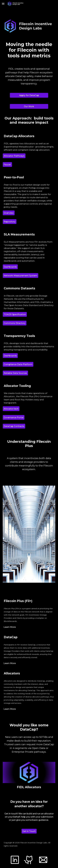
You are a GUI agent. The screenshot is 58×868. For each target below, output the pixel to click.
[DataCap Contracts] (14, 426)
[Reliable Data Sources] (15, 373)
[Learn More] (10, 627)
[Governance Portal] (14, 417)
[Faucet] (7, 165)
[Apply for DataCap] (29, 95)
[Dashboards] (10, 267)
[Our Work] (29, 106)
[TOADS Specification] (15, 314)
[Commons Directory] (15, 323)
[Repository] (10, 222)
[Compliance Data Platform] (18, 364)
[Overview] (9, 213)
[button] (3, 4)
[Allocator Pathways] (14, 156)
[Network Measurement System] (20, 276)
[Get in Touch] (29, 831)
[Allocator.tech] (11, 409)
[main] (29, 50)
